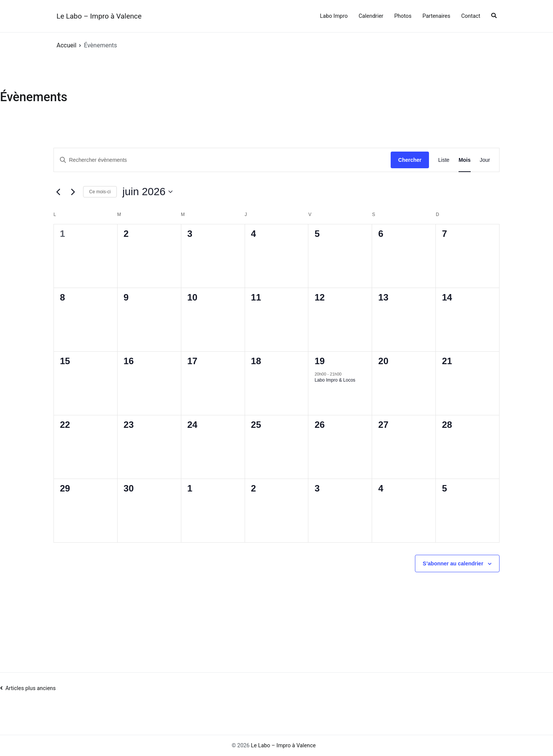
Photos (403, 16)
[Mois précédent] (58, 192)
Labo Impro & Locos (335, 380)
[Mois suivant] (73, 192)
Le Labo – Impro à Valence (99, 16)
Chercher (410, 160)
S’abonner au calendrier (453, 563)
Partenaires (436, 16)
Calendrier (371, 16)
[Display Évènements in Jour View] (485, 160)
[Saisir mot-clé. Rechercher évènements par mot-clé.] (222, 160)
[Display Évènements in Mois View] (465, 160)
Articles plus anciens (31, 688)
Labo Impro (334, 16)
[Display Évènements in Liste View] (444, 160)
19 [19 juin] (320, 361)
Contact (471, 16)
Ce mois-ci (100, 192)
